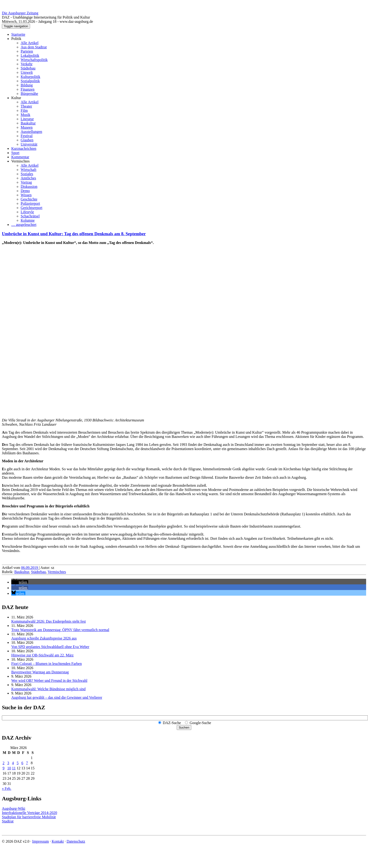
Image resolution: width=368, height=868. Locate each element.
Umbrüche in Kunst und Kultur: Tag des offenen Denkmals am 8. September (74, 234)
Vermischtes (20, 161)
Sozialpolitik (30, 81)
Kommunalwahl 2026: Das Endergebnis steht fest (48, 621)
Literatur (27, 119)
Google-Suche (200, 723)
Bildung (27, 85)
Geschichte (29, 199)
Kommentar (20, 157)
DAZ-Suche (172, 723)
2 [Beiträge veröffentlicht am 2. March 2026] (4, 763)
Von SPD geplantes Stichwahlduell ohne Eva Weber (50, 647)
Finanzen (28, 89)
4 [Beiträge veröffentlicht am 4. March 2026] (13, 763)
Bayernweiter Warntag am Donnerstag (40, 672)
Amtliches (28, 178)
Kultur (16, 98)
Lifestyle (27, 212)
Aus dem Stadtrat (34, 47)
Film (24, 110)
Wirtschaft (29, 170)
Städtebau (28, 68)
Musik (25, 115)
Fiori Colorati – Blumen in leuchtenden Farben (46, 664)
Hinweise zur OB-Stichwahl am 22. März (42, 655)
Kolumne (28, 220)
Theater (26, 106)
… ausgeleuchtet (24, 225)
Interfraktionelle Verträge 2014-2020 (29, 813)
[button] (20, 582)
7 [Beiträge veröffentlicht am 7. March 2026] (27, 763)
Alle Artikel (30, 43)
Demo (25, 191)
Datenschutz (76, 841)
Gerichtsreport (31, 208)
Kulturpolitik (31, 77)
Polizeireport (30, 203)
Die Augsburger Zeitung (20, 13)
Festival (27, 136)
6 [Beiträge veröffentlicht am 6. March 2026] (22, 763)
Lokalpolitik (30, 56)
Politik (16, 39)
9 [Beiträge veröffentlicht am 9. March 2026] (4, 768)
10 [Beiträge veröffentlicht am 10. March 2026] (9, 768)
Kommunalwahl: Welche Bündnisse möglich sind (48, 689)
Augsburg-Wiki (14, 808)
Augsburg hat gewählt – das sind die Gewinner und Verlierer (57, 697)
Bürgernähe (29, 94)
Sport (15, 153)
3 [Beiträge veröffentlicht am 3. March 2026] (8, 763)
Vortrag (26, 182)
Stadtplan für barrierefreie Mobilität (29, 817)
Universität (29, 144)
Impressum (40, 841)
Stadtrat (8, 821)
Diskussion (29, 187)
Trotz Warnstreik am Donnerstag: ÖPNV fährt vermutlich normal (60, 630)
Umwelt (27, 72)
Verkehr (27, 64)
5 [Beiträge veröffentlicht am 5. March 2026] (18, 763)
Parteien (27, 51)
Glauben (27, 140)
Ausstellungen (31, 132)
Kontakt (58, 841)
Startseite (18, 34)
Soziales (27, 174)
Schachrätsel (30, 216)
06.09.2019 (30, 568)
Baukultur (28, 123)
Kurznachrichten (24, 149)
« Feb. (7, 789)
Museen (27, 127)
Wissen (26, 195)
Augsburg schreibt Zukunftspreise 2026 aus (44, 638)
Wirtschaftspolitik (34, 60)
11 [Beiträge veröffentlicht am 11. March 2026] (14, 768)
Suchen (184, 727)
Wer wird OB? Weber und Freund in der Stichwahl (49, 681)
